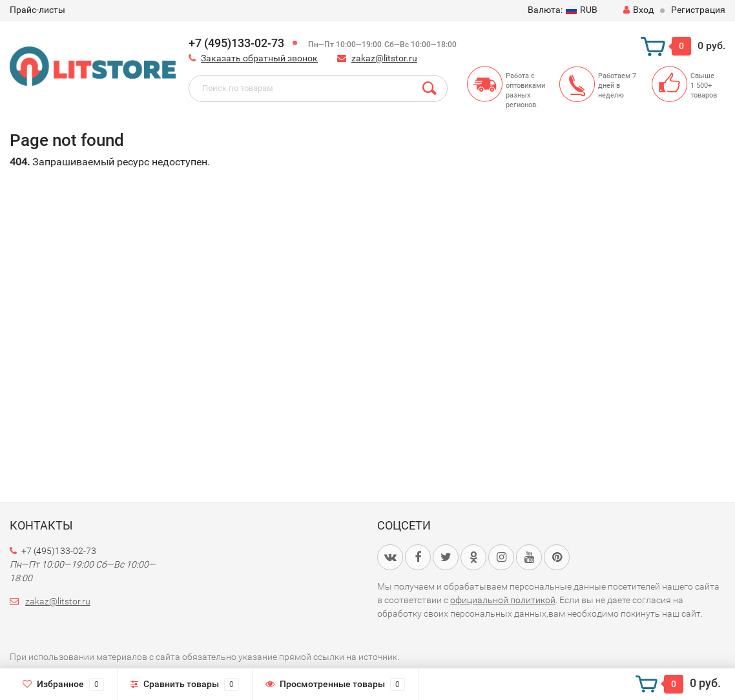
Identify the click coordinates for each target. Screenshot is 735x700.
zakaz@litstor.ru (384, 58)
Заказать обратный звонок (259, 58)
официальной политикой (503, 600)
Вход (638, 10)
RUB (563, 10)
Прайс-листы (37, 10)
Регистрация (698, 10)
